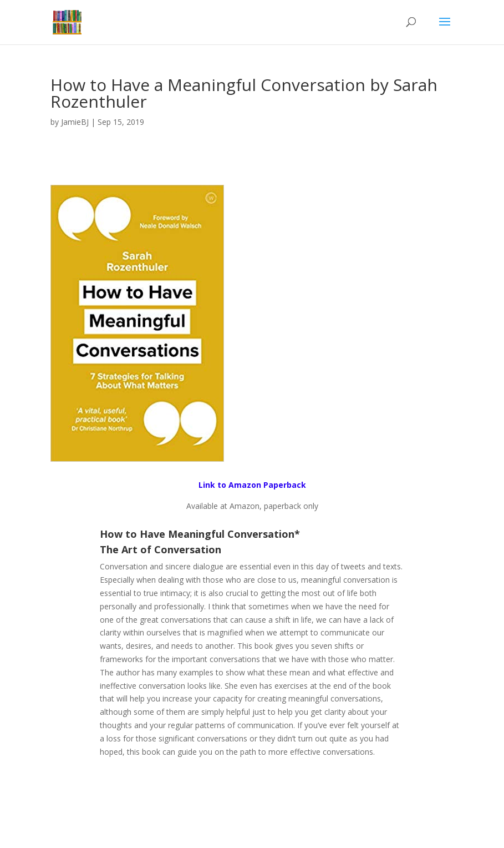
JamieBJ (75, 122)
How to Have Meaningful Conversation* (200, 534)
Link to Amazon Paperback (252, 485)
